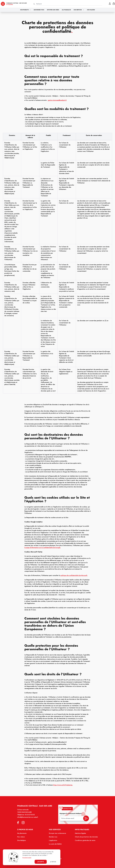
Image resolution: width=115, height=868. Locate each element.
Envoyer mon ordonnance (58, 834)
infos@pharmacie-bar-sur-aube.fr (29, 819)
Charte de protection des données (85, 838)
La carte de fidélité (55, 844)
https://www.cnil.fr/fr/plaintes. (63, 785)
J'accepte (41, 862)
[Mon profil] (110, 4)
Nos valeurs (91, 10)
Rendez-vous (53, 838)
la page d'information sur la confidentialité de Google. (42, 548)
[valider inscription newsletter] (85, 819)
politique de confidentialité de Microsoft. (74, 575)
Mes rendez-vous (39, 10)
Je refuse (53, 862)
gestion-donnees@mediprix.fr (57, 100)
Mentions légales (80, 834)
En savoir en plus (27, 858)
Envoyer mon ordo (53, 10)
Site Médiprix (23, 841)
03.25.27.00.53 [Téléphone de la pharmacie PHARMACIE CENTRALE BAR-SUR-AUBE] (31, 816)
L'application (53, 841)
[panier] (114, 4)
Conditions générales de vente (84, 841)
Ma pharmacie (66, 10)
